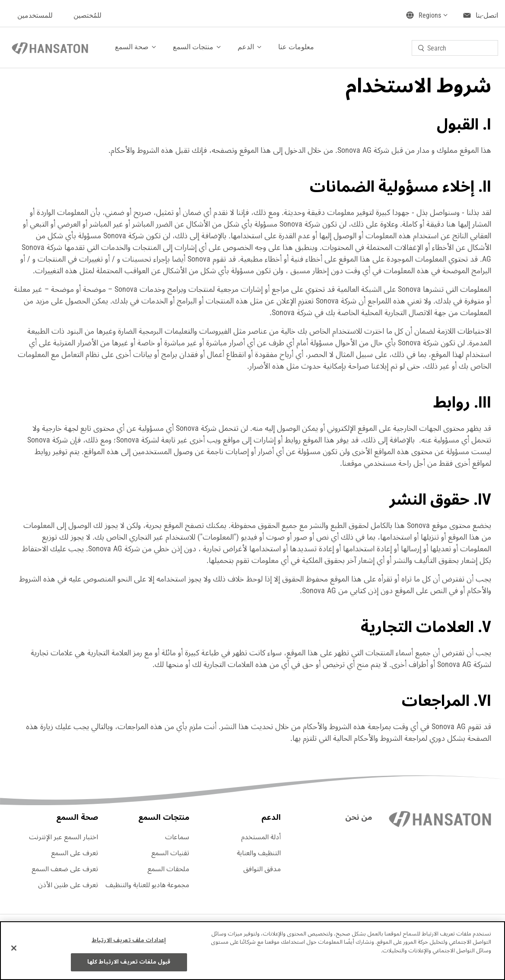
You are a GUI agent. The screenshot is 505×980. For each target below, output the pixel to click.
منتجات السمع (193, 47)
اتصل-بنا (487, 15)
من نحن (359, 817)
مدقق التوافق (262, 869)
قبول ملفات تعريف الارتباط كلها (129, 962)
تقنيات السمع (170, 853)
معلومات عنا (296, 47)
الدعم (246, 47)
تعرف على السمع (75, 853)
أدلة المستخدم (261, 837)
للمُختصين (87, 15)
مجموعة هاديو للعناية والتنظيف (147, 885)
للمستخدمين (35, 15)
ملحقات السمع (168, 869)
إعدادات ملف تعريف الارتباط (129, 940)
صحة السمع (132, 47)
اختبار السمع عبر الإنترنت (64, 837)
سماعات (177, 837)
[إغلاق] (14, 948)
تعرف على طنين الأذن (68, 885)
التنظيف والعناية (259, 853)
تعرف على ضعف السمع (65, 869)
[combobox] (455, 48)
